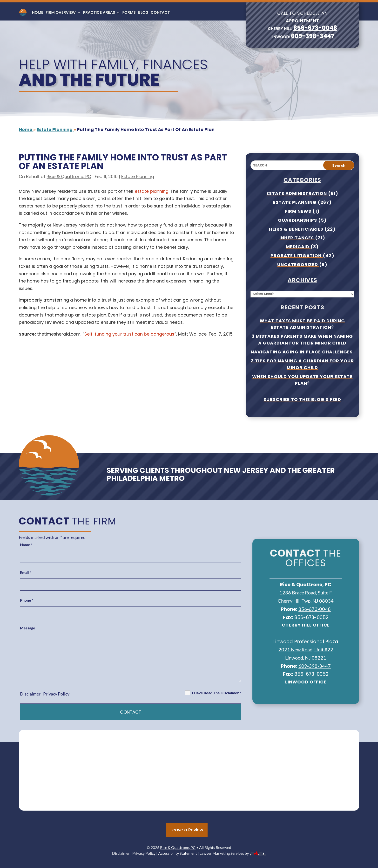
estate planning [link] (152, 191)
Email (26, 572)
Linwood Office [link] (306, 682)
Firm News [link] (299, 211)
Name (26, 545)
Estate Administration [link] (297, 193)
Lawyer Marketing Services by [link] (233, 853)
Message (28, 628)
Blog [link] (143, 12)
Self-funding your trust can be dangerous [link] (129, 334)
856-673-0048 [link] (315, 28)
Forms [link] (129, 12)
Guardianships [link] (298, 220)
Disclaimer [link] (30, 694)
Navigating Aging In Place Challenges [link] (302, 352)
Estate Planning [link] (138, 176)
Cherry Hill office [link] (306, 625)
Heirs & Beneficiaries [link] (297, 229)
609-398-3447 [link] (313, 36)
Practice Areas (99, 12)
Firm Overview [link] (61, 12)
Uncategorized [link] (298, 265)
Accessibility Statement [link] (178, 853)
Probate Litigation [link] (297, 256)
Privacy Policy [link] (56, 694)
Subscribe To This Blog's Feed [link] (302, 399)
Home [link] (37, 12)
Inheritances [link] (297, 238)
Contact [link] (160, 12)
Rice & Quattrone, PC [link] (69, 176)
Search (339, 165)
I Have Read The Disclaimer (216, 693)
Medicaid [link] (298, 247)
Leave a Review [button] (187, 830)
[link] (23, 13)
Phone (27, 600)
